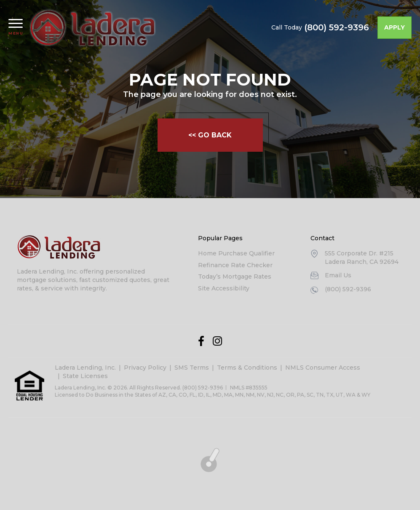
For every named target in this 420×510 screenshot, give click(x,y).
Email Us (338, 275)
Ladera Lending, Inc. (85, 368)
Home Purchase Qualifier (236, 253)
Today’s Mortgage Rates (235, 276)
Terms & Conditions (247, 368)
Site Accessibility (224, 288)
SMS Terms (192, 368)
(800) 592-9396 (337, 27)
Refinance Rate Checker (235, 265)
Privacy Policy (145, 368)
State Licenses (85, 376)
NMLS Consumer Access (323, 368)
